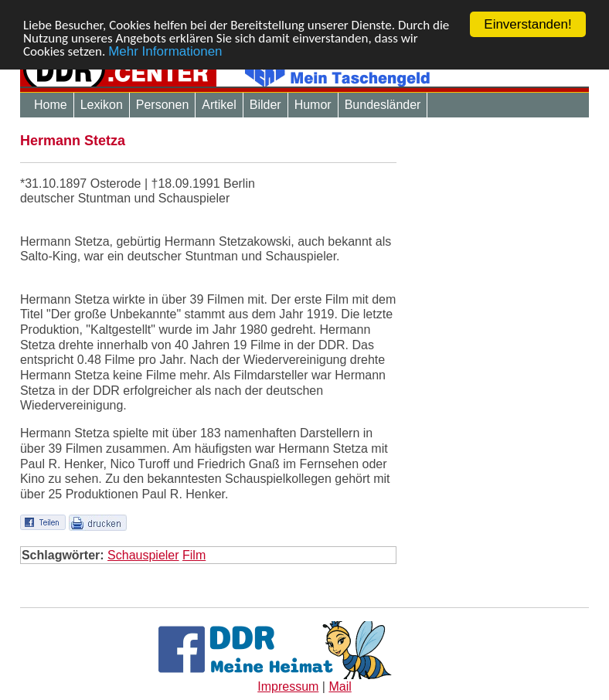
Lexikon (102, 105)
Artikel (219, 105)
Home (51, 105)
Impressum (288, 686)
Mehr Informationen (165, 51)
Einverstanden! (527, 24)
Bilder (265, 105)
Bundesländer (383, 105)
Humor (313, 105)
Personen (163, 105)
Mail (340, 686)
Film (194, 554)
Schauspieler (143, 554)
